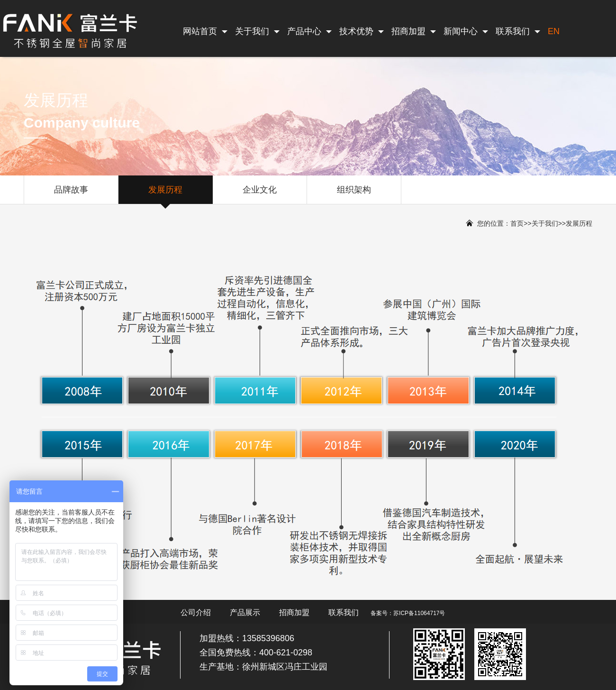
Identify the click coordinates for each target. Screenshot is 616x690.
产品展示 (245, 612)
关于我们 (257, 31)
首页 (517, 223)
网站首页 (205, 31)
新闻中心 (466, 31)
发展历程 (165, 194)
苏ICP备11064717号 (419, 613)
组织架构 (354, 194)
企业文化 (260, 194)
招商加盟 (414, 31)
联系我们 (518, 31)
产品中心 (309, 31)
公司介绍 (196, 612)
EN (554, 31)
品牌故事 (71, 194)
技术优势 (362, 31)
